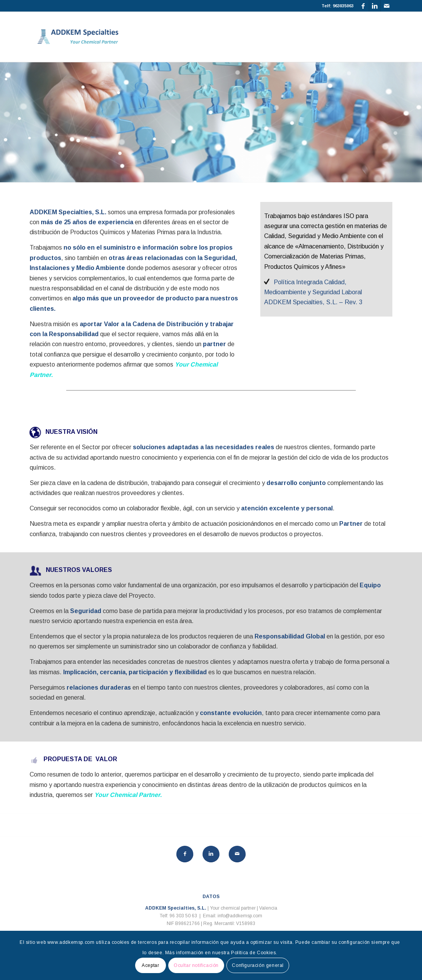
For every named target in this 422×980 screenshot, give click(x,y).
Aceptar (150, 965)
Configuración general (258, 965)
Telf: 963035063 (337, 6)
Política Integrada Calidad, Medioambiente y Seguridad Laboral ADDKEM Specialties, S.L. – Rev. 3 (313, 292)
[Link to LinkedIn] (375, 6)
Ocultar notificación (196, 965)
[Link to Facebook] (363, 6)
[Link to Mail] (387, 6)
